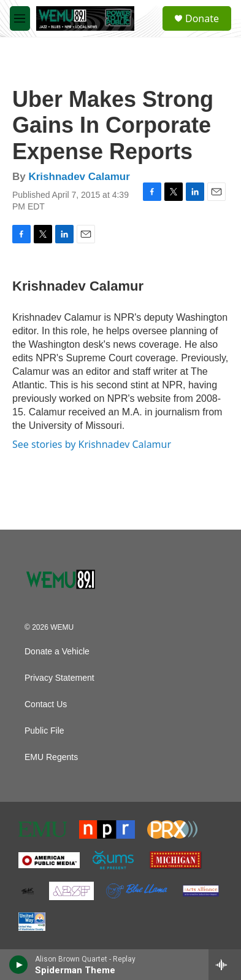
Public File (44, 731)
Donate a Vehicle (57, 652)
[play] (19, 965)
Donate (202, 18)
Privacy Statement (59, 678)
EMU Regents (51, 757)
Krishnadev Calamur (79, 177)
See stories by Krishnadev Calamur (92, 444)
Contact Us (46, 704)
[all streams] (225, 965)
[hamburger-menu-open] (20, 18)
